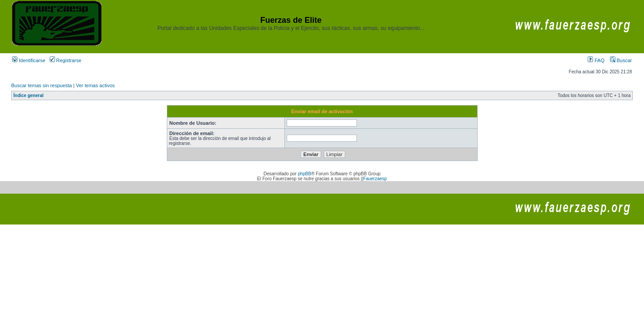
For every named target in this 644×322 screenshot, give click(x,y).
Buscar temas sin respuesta (42, 85)
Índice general (28, 95)
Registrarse (66, 60)
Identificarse (29, 60)
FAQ (596, 60)
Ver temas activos (95, 85)
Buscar (621, 60)
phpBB (305, 174)
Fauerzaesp (375, 179)
